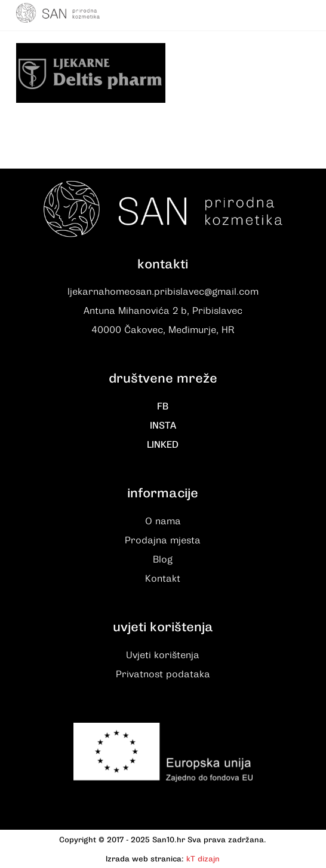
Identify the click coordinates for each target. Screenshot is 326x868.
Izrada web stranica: (145, 859)
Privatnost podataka (163, 674)
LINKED (163, 445)
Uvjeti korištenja (163, 655)
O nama (163, 521)
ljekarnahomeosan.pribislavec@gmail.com (163, 292)
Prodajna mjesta (163, 540)
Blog (163, 560)
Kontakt (163, 579)
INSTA (163, 426)
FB (163, 407)
